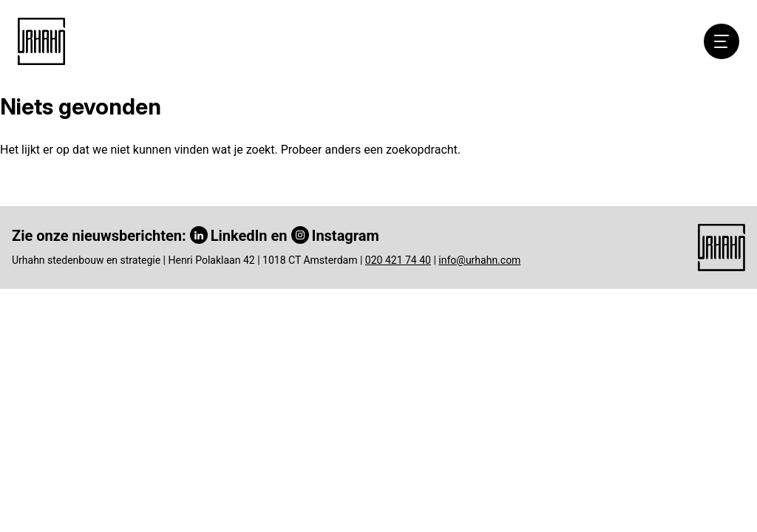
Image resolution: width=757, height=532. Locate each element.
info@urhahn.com (479, 260)
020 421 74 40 (398, 260)
